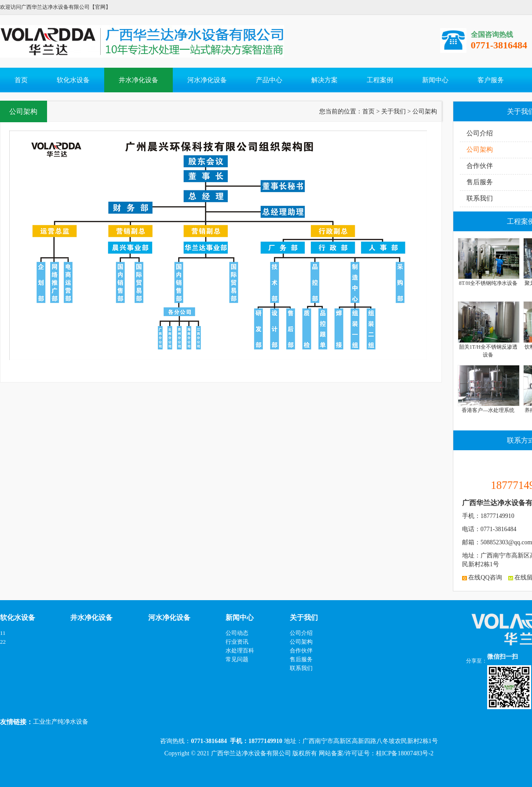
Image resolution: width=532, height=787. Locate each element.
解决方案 (324, 80)
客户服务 (491, 80)
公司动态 (237, 633)
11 (3, 633)
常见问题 (237, 659)
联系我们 (480, 198)
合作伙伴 (480, 166)
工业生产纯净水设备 (61, 722)
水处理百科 (240, 650)
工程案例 (380, 80)
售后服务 (480, 182)
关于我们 (394, 111)
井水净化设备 (138, 80)
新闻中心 (435, 80)
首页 (21, 80)
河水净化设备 (207, 80)
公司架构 (480, 149)
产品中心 (269, 80)
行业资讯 (237, 642)
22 (3, 642)
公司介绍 (480, 133)
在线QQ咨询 (482, 577)
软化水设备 (73, 80)
